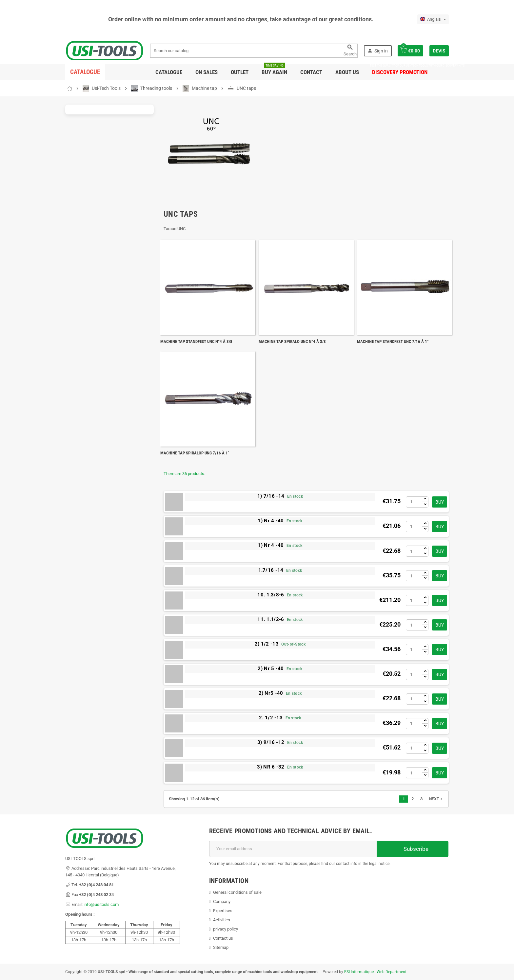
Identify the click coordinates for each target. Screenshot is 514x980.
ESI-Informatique (359, 972)
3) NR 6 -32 (271, 767)
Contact (311, 72)
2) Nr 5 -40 (271, 669)
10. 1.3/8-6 (271, 595)
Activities (222, 920)
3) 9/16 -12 (271, 742)
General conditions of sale (237, 892)
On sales (207, 72)
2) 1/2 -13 (267, 644)
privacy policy (226, 929)
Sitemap (221, 947)
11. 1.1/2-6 (271, 619)
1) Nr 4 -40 (271, 521)
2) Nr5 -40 (271, 693)
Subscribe (413, 849)
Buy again (274, 70)
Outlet (240, 72)
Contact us (223, 938)
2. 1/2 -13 (271, 718)
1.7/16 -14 (271, 570)
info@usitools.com (101, 904)
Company (222, 901)
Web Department (392, 972)
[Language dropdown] (433, 19)
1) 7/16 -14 (271, 496)
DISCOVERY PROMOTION (400, 70)
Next (436, 799)
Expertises (223, 911)
